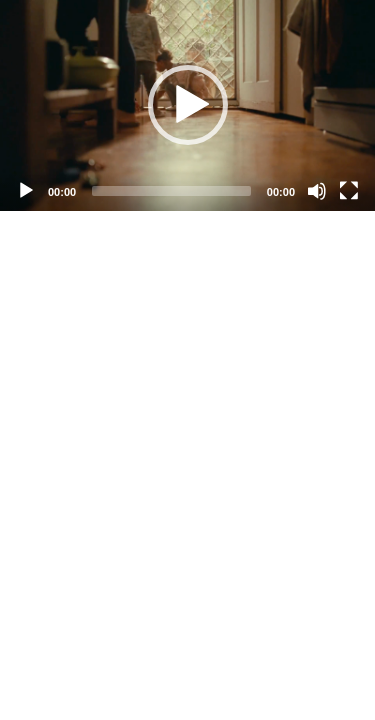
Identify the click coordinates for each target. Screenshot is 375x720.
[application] (187, 105)
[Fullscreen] (349, 191)
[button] (188, 105)
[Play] (26, 191)
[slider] (171, 191)
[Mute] (317, 191)
